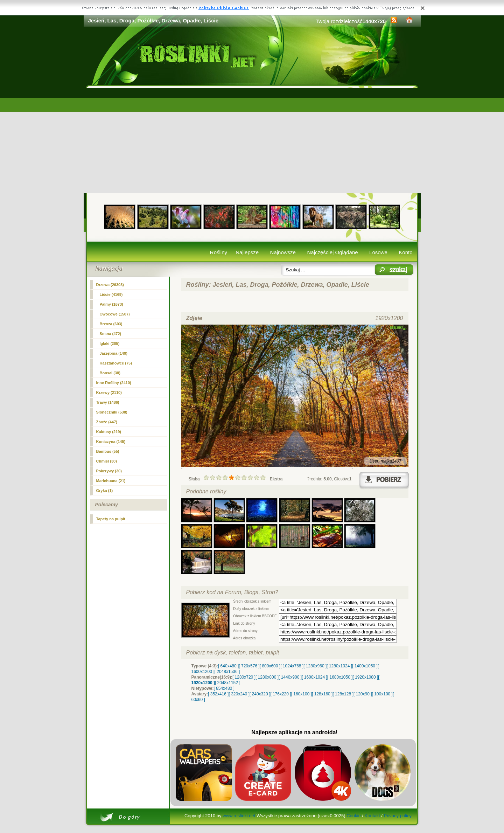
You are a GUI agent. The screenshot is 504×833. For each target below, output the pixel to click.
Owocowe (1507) (115, 314)
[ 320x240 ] (239, 694)
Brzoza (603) (111, 324)
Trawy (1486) (108, 402)
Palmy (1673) (111, 304)
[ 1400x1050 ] (365, 666)
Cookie (353, 816)
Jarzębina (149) (114, 353)
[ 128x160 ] (322, 694)
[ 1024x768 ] (292, 666)
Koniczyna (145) (111, 442)
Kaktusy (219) (109, 432)
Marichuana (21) (111, 481)
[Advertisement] (252, 140)
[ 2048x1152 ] (228, 683)
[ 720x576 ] (249, 666)
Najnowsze (283, 252)
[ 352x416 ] (218, 694)
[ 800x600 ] (270, 666)
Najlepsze (247, 252)
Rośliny (219, 252)
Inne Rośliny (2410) (114, 383)
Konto (405, 252)
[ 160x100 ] (302, 694)
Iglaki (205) (110, 343)
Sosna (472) (111, 334)
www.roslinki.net (239, 816)
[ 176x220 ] (281, 694)
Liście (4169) (111, 294)
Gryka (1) (105, 491)
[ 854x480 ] (224, 688)
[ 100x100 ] (382, 694)
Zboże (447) (107, 422)
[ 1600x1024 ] (314, 677)
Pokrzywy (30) (109, 471)
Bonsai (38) (110, 373)
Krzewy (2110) (109, 393)
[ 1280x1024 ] (339, 666)
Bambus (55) (108, 451)
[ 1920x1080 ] (366, 677)
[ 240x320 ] (260, 694)
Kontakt (372, 816)
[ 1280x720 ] (244, 677)
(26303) (110, 285)
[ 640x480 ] (228, 666)
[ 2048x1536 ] (227, 672)
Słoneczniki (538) (112, 412)
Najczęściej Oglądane (332, 252)
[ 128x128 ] (343, 694)
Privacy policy (397, 816)
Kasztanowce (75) (116, 363)
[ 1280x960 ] (315, 666)
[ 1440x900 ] (290, 677)
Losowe (378, 252)
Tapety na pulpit (111, 519)
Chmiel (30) (107, 461)
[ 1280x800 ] (267, 677)
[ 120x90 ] (363, 694)
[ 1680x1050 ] (340, 677)
